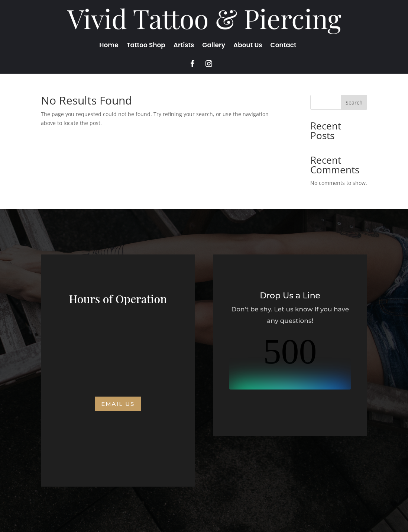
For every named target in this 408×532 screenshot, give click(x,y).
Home (109, 46)
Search (354, 102)
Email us (118, 404)
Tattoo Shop (146, 46)
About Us (248, 46)
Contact (284, 46)
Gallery (214, 46)
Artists (184, 46)
